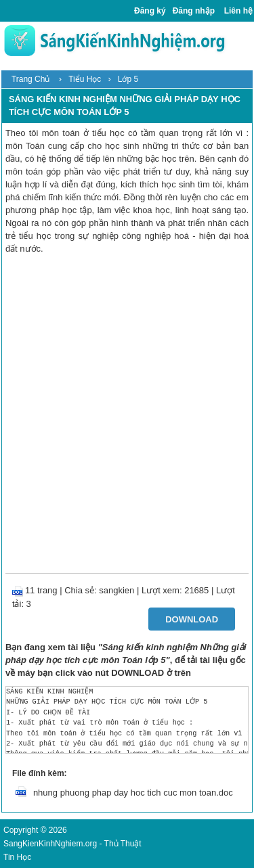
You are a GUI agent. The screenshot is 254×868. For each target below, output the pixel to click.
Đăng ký (150, 11)
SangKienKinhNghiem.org (50, 844)
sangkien (117, 590)
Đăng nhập (194, 11)
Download (192, 619)
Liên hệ (238, 11)
